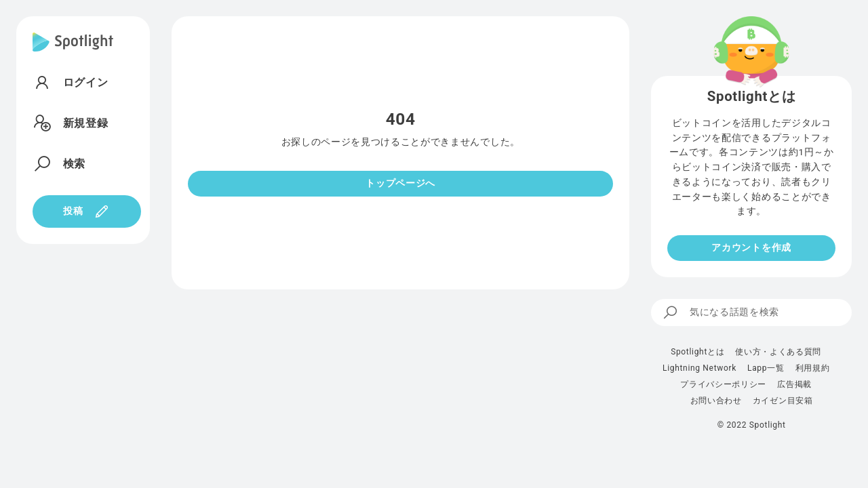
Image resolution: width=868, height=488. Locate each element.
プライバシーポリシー (723, 384)
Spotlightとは (697, 352)
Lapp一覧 (766, 368)
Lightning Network (699, 368)
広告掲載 (794, 384)
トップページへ (400, 183)
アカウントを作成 (751, 247)
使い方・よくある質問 (778, 352)
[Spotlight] (73, 53)
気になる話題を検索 (721, 312)
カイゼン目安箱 (783, 401)
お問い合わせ (716, 401)
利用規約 (813, 368)
